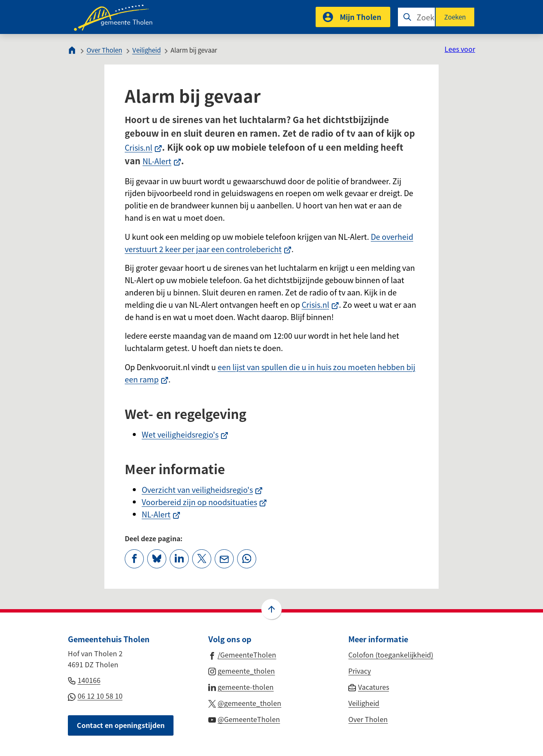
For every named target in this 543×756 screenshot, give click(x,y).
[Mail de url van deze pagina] (224, 559)
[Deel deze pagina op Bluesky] (157, 559)
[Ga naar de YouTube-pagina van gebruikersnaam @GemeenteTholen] (244, 719)
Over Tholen (104, 50)
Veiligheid (147, 50)
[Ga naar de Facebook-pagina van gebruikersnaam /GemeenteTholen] (242, 654)
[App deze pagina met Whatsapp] (247, 559)
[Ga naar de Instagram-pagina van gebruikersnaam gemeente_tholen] (242, 670)
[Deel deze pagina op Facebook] (134, 559)
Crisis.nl (143, 147)
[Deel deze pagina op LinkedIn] (179, 559)
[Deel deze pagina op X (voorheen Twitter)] (202, 559)
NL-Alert (162, 161)
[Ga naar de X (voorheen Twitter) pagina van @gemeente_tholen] (245, 703)
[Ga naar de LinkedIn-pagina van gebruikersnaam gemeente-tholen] (241, 686)
